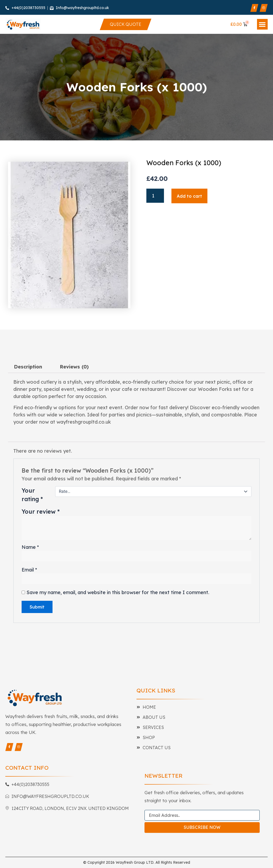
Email (29, 570)
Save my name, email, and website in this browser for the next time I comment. (118, 592)
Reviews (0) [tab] (74, 367)
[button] (262, 24)
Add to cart (189, 196)
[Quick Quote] (126, 24)
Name (30, 547)
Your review (41, 511)
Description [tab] (28, 367)
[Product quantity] (155, 196)
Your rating (32, 495)
